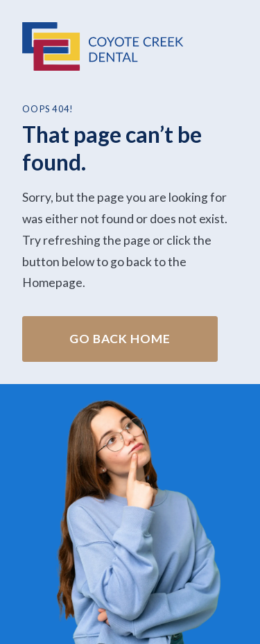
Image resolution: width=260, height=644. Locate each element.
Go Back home (120, 339)
